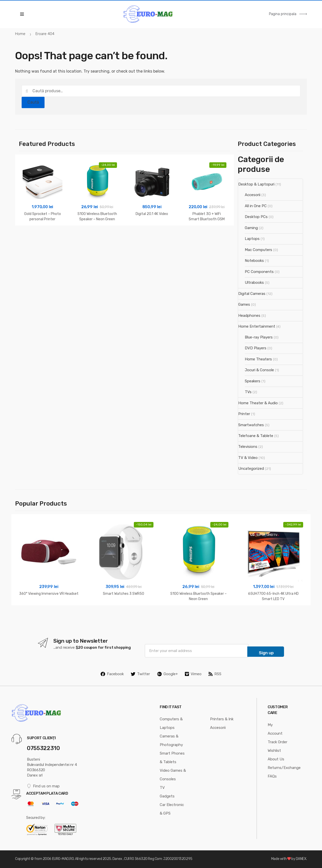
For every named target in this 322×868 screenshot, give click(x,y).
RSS (215, 674)
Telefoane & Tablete (256, 436)
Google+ (168, 674)
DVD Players (256, 348)
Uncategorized (251, 469)
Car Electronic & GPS (172, 809)
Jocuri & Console (259, 370)
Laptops (252, 239)
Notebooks (254, 261)
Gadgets (167, 796)
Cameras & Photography (171, 740)
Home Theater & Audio (258, 403)
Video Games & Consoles (173, 775)
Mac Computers (258, 250)
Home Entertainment (257, 326)
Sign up (266, 653)
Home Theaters (258, 359)
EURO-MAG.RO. (63, 859)
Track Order (277, 742)
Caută (33, 102)
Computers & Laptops (171, 723)
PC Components (259, 272)
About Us (276, 759)
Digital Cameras (252, 294)
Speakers (253, 381)
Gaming (251, 228)
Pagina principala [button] (288, 14)
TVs (248, 392)
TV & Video (248, 458)
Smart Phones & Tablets (172, 758)
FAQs (272, 776)
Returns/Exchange (284, 768)
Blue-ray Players (259, 337)
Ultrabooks (254, 283)
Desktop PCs (256, 217)
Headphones (249, 316)
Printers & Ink (222, 719)
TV (162, 788)
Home (20, 34)
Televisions (248, 447)
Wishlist (274, 751)
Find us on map (43, 786)
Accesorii (253, 195)
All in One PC (256, 206)
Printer (244, 414)
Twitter (140, 674)
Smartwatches (251, 425)
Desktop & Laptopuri (256, 184)
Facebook (112, 674)
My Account (275, 729)
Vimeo (193, 674)
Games (244, 304)
